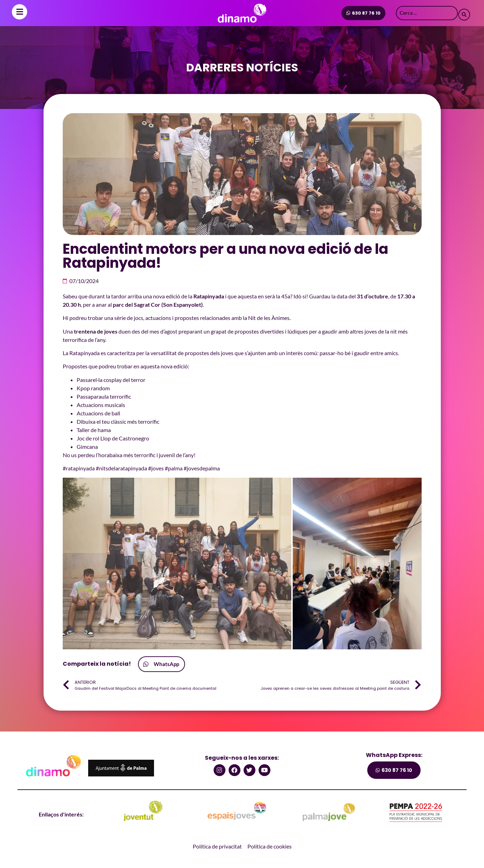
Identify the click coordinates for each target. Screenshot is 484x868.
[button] (177, 564)
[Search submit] (464, 13)
